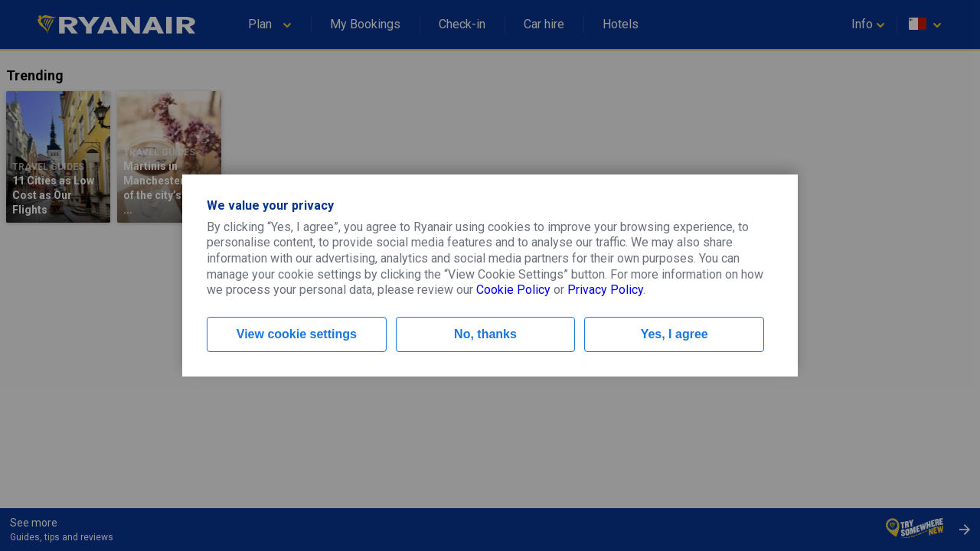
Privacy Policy (605, 290)
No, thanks (485, 334)
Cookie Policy (513, 290)
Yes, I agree (675, 334)
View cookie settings (297, 334)
